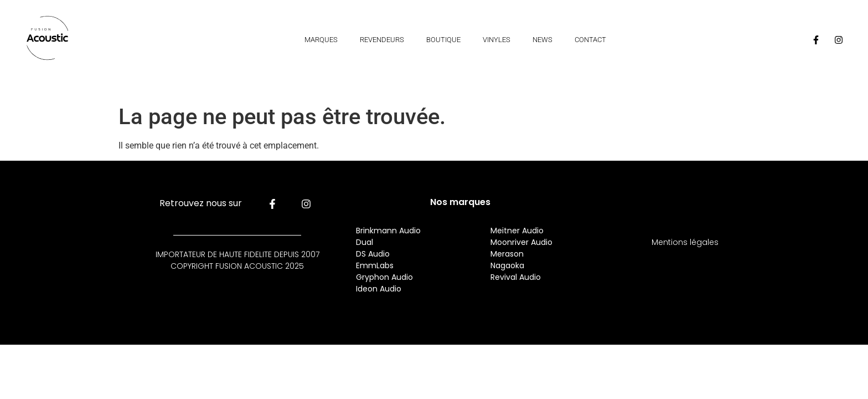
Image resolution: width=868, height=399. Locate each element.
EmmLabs (375, 265)
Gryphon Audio (384, 277)
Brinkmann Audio (388, 231)
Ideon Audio (379, 289)
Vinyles (497, 40)
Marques (321, 40)
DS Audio (373, 254)
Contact (590, 40)
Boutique (443, 40)
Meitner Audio (517, 231)
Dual (366, 242)
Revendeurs (382, 40)
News (542, 40)
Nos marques (460, 202)
